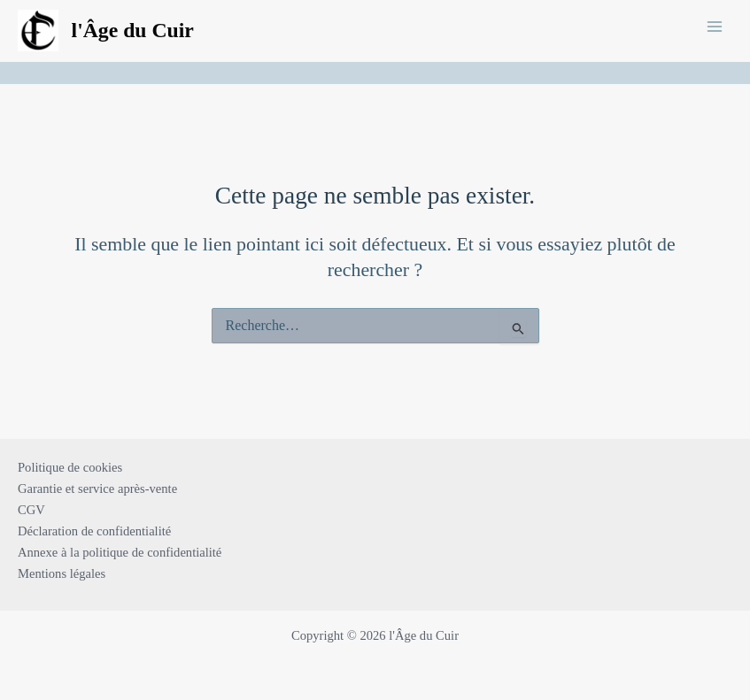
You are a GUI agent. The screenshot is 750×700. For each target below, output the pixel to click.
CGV (31, 510)
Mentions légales (62, 573)
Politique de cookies (70, 467)
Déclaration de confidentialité (94, 531)
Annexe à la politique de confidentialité (120, 552)
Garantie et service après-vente (97, 488)
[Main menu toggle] (715, 26)
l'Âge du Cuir (133, 30)
